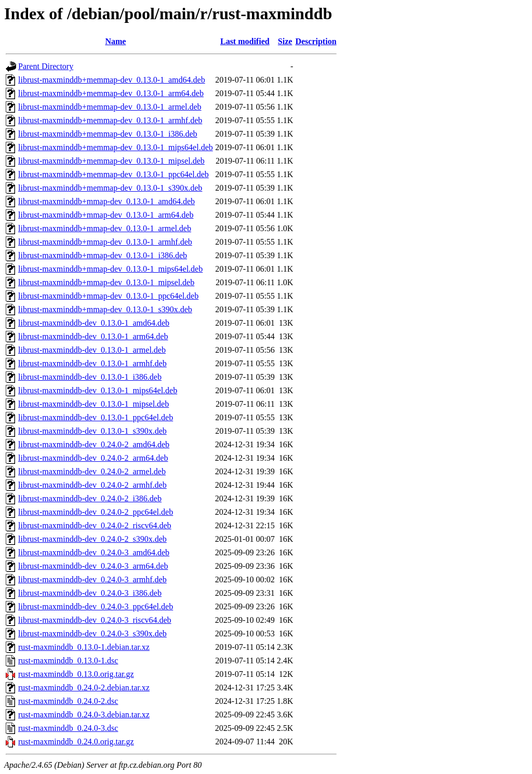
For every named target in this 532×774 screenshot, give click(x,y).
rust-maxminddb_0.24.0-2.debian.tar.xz (84, 688)
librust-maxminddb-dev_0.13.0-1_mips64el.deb (98, 390)
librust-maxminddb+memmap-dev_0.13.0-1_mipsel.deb (111, 161)
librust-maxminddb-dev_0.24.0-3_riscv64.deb (95, 620)
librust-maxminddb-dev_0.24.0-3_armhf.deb (92, 579)
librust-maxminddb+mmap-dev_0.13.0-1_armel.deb (105, 228)
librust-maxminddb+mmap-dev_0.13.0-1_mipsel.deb (106, 282)
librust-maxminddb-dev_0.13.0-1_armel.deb (92, 350)
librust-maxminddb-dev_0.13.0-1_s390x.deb (92, 431)
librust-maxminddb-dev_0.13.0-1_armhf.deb (92, 363)
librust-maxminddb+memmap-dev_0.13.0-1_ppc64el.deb (114, 174)
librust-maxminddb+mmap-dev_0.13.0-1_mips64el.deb (110, 269)
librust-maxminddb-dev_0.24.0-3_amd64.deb (94, 552)
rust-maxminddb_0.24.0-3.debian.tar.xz (84, 715)
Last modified (245, 41)
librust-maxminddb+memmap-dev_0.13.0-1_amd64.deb (112, 80)
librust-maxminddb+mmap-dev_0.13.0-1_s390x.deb (105, 309)
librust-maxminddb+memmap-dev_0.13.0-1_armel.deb (110, 107)
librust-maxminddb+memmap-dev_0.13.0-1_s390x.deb (110, 188)
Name (115, 41)
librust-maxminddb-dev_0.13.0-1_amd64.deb (94, 323)
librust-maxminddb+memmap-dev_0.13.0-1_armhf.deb (110, 120)
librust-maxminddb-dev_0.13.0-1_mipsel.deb (94, 404)
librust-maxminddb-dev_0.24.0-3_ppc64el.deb (96, 606)
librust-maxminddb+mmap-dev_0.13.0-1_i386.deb (103, 255)
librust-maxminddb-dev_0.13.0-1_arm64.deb (93, 336)
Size (285, 41)
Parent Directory (46, 66)
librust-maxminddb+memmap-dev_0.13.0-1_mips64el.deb (116, 147)
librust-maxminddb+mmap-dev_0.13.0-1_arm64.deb (106, 215)
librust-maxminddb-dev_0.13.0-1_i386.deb (90, 377)
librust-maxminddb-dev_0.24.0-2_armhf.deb (92, 485)
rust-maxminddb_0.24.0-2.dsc (68, 701)
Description (316, 41)
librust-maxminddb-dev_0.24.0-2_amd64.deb (94, 444)
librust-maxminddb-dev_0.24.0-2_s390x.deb (92, 539)
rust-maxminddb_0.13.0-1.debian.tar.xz (84, 647)
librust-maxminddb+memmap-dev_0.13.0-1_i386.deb (108, 134)
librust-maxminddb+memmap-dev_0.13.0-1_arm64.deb (111, 93)
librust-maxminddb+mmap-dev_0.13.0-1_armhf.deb (105, 242)
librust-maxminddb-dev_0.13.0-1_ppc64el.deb (96, 417)
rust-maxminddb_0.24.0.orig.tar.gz (76, 742)
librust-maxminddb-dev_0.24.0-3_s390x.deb (92, 633)
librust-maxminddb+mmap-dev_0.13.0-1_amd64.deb (107, 201)
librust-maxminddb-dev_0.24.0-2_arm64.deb (93, 458)
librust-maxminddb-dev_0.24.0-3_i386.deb (90, 593)
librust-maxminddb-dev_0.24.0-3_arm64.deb (93, 566)
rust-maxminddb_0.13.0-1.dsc (68, 660)
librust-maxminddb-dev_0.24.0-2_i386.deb (90, 498)
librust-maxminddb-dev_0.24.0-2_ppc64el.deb (96, 512)
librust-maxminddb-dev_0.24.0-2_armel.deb (92, 471)
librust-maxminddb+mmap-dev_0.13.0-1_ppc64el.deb (108, 296)
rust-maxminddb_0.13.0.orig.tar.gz (76, 674)
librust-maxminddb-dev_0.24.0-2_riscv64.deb (95, 525)
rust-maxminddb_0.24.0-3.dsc (68, 728)
